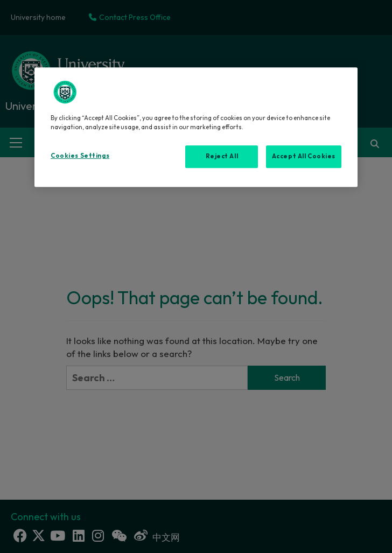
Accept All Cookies (304, 156)
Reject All (222, 156)
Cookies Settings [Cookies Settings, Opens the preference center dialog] (80, 156)
